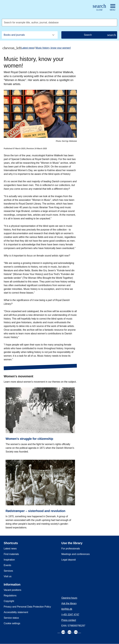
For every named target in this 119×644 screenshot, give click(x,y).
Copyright (9, 601)
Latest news (28, 48)
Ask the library (69, 603)
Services (8, 571)
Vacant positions (12, 590)
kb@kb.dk (67, 609)
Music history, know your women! (53, 48)
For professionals (71, 549)
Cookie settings (12, 623)
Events (7, 565)
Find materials (11, 554)
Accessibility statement (16, 612)
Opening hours (69, 598)
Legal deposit (69, 560)
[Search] (89, 35)
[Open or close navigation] (113, 8)
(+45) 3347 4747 (70, 615)
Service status (11, 618)
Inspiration (9, 560)
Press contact (69, 620)
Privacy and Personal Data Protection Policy (27, 607)
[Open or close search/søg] (99, 7)
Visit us (8, 576)
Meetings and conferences (76, 554)
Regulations (10, 596)
